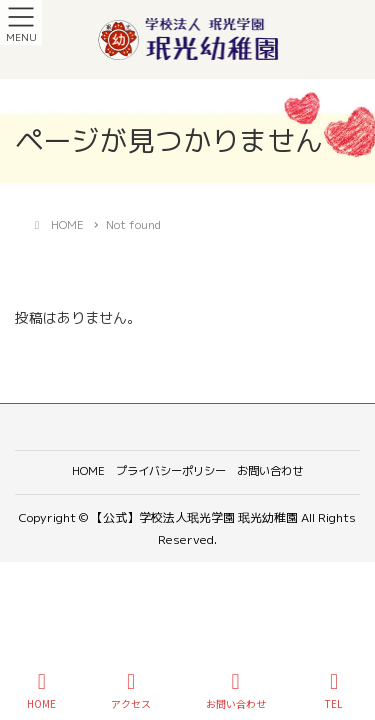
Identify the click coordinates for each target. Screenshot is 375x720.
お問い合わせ (270, 471)
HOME (88, 471)
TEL (334, 690)
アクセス (131, 690)
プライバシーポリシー (171, 471)
